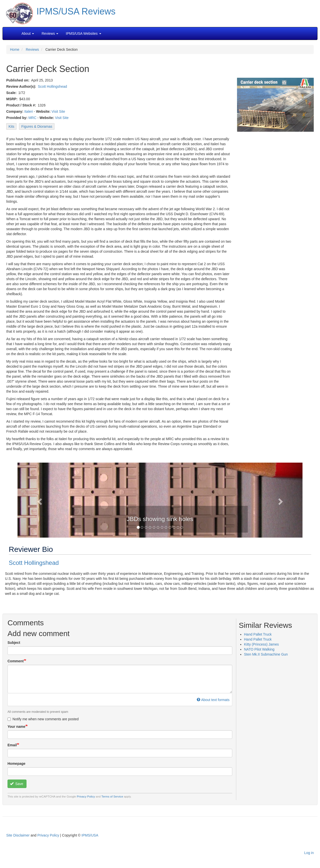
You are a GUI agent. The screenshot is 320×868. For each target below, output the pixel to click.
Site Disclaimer (18, 835)
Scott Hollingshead (52, 86)
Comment (16, 661)
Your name (16, 727)
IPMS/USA (90, 835)
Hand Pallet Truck (258, 634)
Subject (14, 643)
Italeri (28, 111)
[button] (160, 500)
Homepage (16, 764)
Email (12, 745)
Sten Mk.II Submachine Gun (266, 654)
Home (15, 49)
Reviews (32, 49)
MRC (32, 118)
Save (17, 784)
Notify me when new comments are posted (43, 719)
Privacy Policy (86, 796)
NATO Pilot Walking (259, 649)
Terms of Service (112, 796)
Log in (309, 853)
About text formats (213, 700)
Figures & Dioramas (37, 126)
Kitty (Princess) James (261, 644)
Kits (11, 126)
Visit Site (58, 111)
